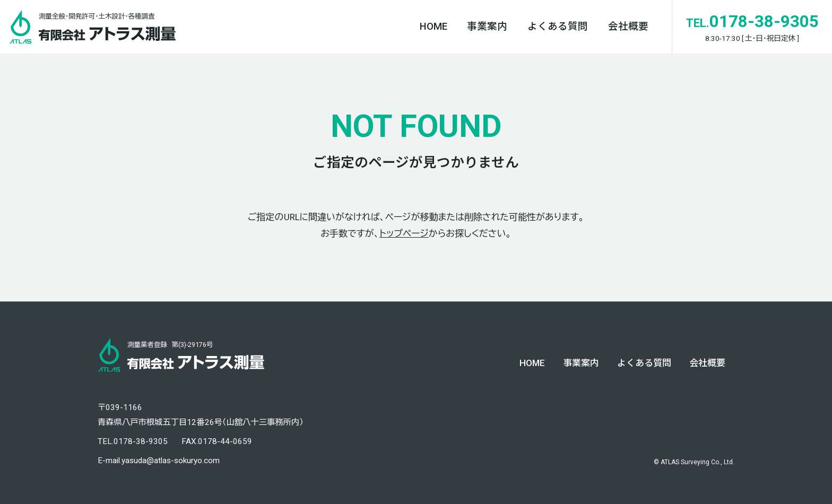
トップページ (404, 233)
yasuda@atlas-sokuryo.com (171, 460)
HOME (434, 27)
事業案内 (487, 27)
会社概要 (628, 27)
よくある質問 (558, 27)
